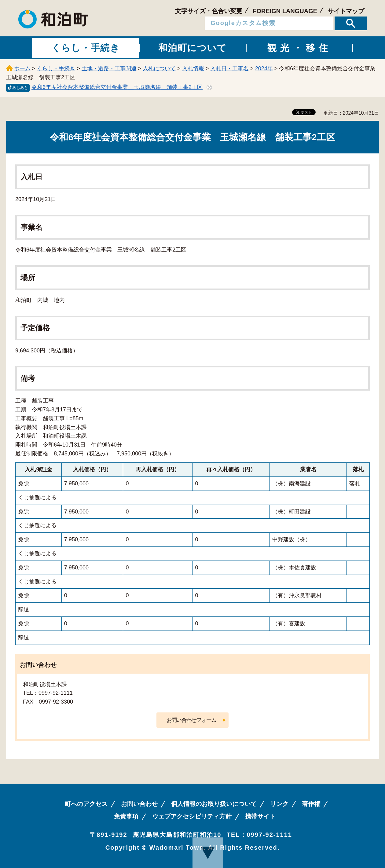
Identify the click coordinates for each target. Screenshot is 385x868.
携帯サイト (260, 816)
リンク (279, 804)
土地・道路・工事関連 (109, 68)
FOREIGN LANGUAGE (285, 11)
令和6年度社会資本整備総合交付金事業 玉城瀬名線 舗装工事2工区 (117, 87)
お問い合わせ (139, 804)
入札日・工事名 (229, 68)
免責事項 (126, 816)
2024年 (264, 68)
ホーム (22, 68)
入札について (159, 68)
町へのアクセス (86, 804)
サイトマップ (346, 11)
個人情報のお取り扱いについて (214, 804)
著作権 (311, 804)
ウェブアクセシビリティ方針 (192, 816)
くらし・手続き (56, 68)
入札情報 (193, 68)
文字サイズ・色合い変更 (209, 11)
